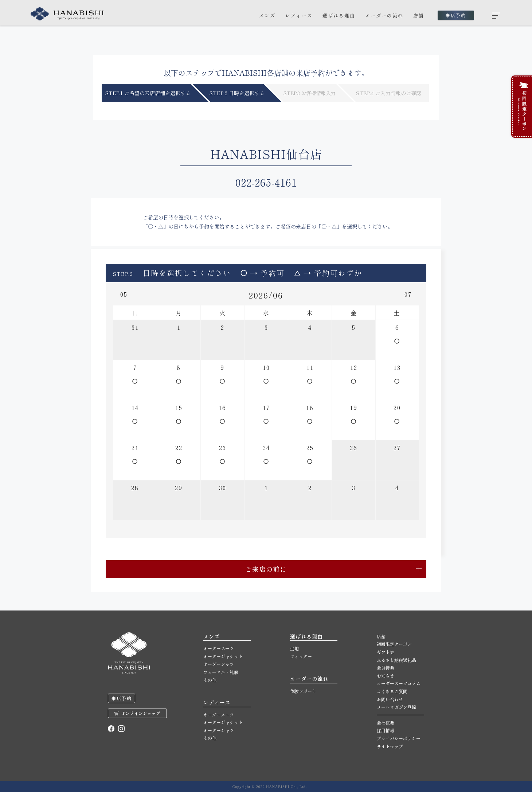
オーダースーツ (219, 648)
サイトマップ (390, 746)
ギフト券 (386, 652)
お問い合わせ (390, 699)
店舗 (419, 15)
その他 (210, 680)
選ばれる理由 (339, 15)
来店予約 (456, 15)
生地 (294, 648)
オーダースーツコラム (399, 683)
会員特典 (386, 668)
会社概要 (386, 723)
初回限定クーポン (394, 644)
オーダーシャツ (219, 664)
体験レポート (303, 691)
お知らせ (386, 676)
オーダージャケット (223, 656)
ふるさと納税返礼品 (396, 660)
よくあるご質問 (392, 691)
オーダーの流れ (384, 15)
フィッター (301, 656)
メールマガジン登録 (396, 707)
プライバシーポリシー (399, 738)
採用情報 (386, 730)
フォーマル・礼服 (221, 672)
